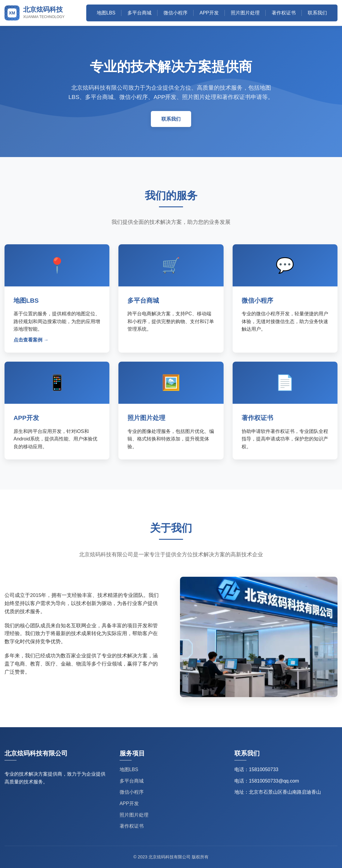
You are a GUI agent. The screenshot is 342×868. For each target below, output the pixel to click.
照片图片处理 (245, 13)
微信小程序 (176, 13)
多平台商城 (139, 13)
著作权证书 (284, 13)
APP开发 (209, 13)
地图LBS (106, 13)
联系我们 (317, 13)
